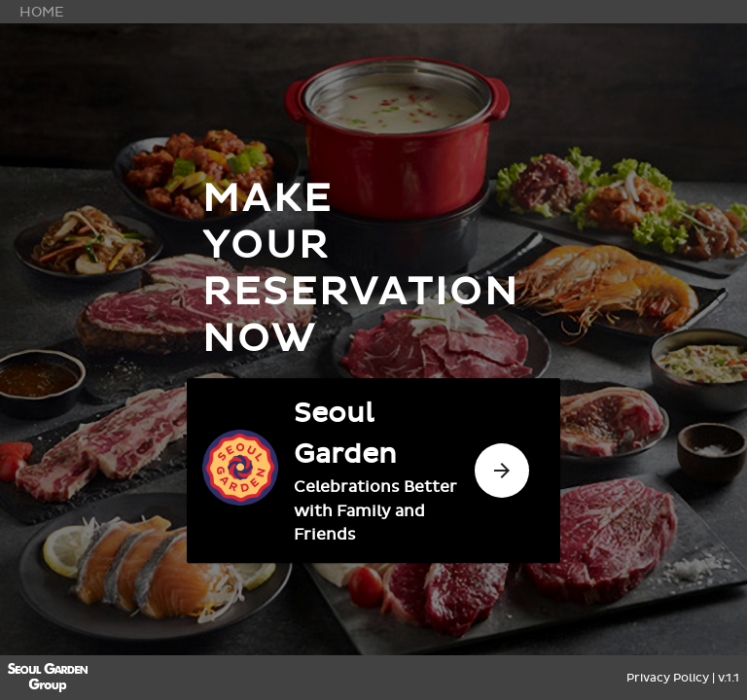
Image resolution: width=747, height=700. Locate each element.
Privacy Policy (668, 678)
